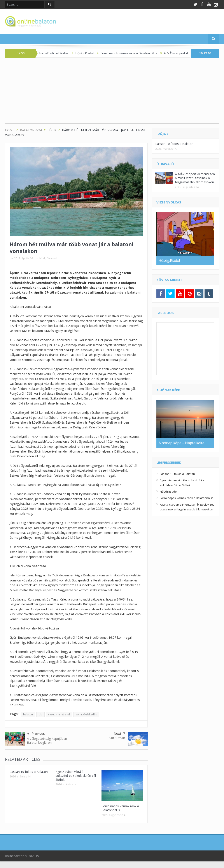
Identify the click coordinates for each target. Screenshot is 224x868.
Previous (36, 734)
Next (120, 733)
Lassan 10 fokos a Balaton (29, 772)
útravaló (52, 258)
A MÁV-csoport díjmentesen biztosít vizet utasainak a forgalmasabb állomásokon (195, 178)
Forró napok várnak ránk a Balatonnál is (132, 53)
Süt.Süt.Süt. (118, 738)
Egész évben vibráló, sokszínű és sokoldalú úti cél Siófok (76, 776)
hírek (42, 258)
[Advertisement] (112, 93)
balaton (28, 714)
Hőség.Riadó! (88, 53)
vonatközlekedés (86, 714)
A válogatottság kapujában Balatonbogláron (47, 740)
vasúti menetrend (59, 714)
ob (40, 714)
